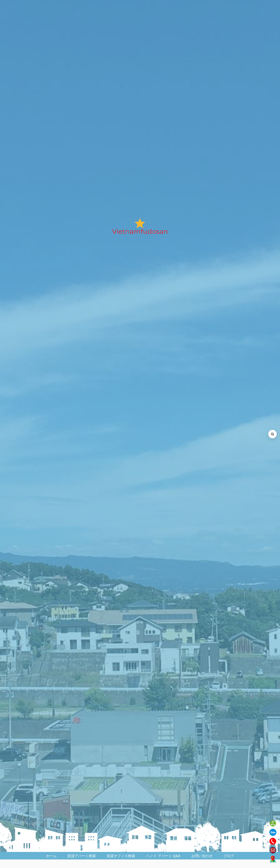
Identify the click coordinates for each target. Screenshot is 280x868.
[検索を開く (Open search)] (272, 434)
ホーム (51, 856)
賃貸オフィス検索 (121, 856)
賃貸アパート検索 (82, 856)
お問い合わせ (202, 856)
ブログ (229, 856)
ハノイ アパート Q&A (163, 856)
